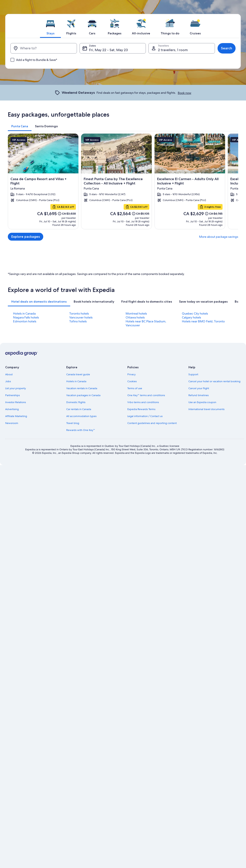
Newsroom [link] (12, 593)
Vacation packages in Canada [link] (83, 565)
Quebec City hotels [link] (195, 484)
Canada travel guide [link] (78, 545)
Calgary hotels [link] (191, 488)
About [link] (9, 545)
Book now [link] (184, 93)
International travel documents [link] (206, 579)
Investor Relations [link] (16, 572)
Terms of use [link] (135, 558)
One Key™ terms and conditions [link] (146, 565)
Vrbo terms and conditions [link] (143, 572)
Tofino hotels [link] (78, 491)
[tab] (50, 26)
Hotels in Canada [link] (24, 484)
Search (227, 48)
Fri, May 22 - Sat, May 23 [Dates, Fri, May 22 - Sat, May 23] (108, 50)
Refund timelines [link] (199, 565)
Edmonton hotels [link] (25, 491)
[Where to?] (44, 48)
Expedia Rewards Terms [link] (141, 579)
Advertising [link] (12, 579)
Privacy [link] (131, 545)
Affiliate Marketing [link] (16, 586)
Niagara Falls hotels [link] (26, 488)
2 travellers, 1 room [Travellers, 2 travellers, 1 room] (173, 50)
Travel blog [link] (73, 593)
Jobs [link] (8, 551)
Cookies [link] (132, 551)
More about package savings (219, 237)
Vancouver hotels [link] (81, 488)
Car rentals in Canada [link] (79, 579)
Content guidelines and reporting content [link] (152, 593)
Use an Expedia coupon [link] (202, 572)
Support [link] (193, 545)
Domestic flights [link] (76, 572)
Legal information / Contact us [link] (145, 586)
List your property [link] (16, 558)
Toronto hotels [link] (79, 484)
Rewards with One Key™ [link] (81, 600)
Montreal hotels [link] (136, 484)
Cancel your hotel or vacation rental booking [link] (214, 551)
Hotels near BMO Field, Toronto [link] (203, 491)
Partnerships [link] (12, 565)
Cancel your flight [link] (199, 558)
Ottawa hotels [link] (135, 488)
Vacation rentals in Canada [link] (82, 558)
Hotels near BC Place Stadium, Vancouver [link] (146, 493)
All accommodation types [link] (81, 586)
